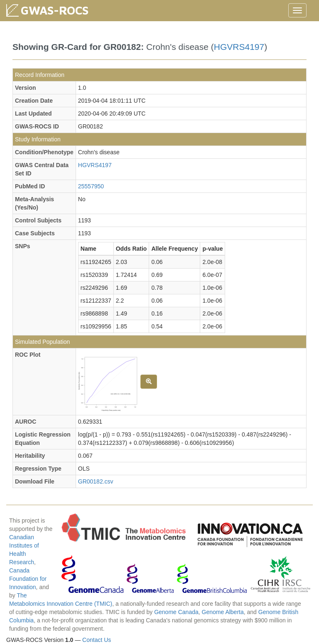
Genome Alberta (223, 612)
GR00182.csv (96, 481)
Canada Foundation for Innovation (28, 579)
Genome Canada (176, 612)
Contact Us (97, 640)
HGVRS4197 (239, 47)
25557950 (91, 186)
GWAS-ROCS (55, 10)
